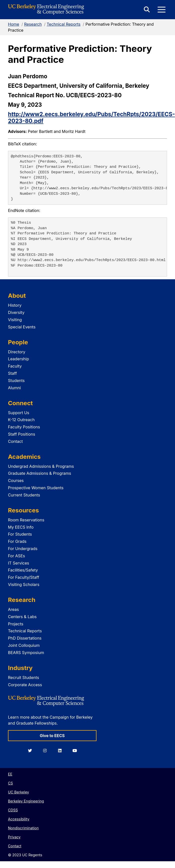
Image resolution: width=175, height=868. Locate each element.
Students (16, 381)
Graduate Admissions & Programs (40, 473)
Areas (13, 609)
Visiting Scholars (24, 584)
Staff (12, 373)
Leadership (18, 359)
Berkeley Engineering (26, 801)
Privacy (14, 837)
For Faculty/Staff (24, 577)
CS (10, 783)
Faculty (15, 366)
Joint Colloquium (24, 645)
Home (14, 24)
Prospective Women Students (36, 488)
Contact (15, 441)
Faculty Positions (24, 427)
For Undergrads (23, 549)
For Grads (17, 541)
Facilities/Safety (23, 570)
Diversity (16, 312)
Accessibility (19, 819)
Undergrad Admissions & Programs (41, 466)
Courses (16, 481)
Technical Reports (64, 24)
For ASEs (16, 556)
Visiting (15, 320)
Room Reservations (26, 520)
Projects (16, 624)
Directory (17, 352)
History (15, 305)
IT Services (19, 563)
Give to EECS (52, 736)
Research (33, 24)
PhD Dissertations (25, 638)
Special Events (22, 327)
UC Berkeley (18, 792)
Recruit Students (24, 677)
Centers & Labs (22, 617)
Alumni (14, 388)
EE (10, 774)
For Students (20, 534)
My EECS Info (21, 527)
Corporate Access (25, 685)
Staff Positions (22, 434)
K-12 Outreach (21, 420)
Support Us (19, 413)
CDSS (13, 810)
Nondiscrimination (23, 828)
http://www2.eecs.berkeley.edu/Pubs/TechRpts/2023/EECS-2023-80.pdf (91, 117)
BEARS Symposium (26, 653)
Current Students (24, 495)
